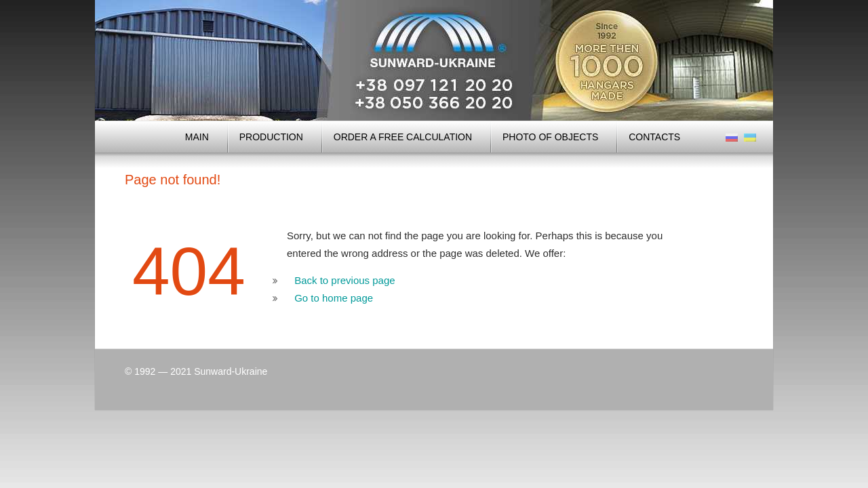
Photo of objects (550, 137)
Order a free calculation (403, 137)
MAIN (197, 137)
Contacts (654, 137)
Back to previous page (344, 280)
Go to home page (334, 298)
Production (271, 137)
